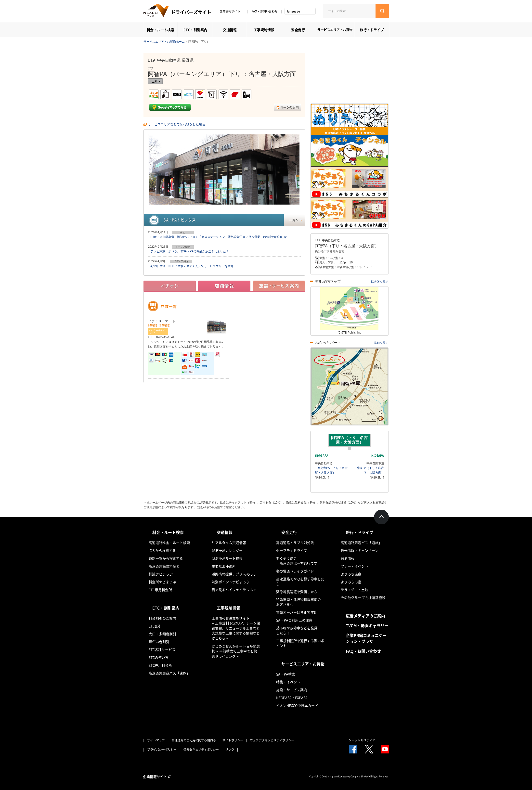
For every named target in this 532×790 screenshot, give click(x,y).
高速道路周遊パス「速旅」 (169, 673)
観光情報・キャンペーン (360, 550)
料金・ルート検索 (160, 30)
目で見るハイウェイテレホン (234, 590)
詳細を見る (381, 343)
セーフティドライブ (292, 550)
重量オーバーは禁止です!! (296, 612)
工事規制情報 (264, 30)
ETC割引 (155, 626)
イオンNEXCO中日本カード (297, 705)
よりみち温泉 (351, 574)
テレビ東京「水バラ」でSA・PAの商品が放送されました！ (190, 251)
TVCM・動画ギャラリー (367, 625)
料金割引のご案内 (162, 618)
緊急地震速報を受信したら (297, 592)
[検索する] (382, 11)
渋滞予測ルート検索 (227, 558)
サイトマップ (156, 740)
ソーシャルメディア (362, 740)
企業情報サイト (232, 11)
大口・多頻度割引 (162, 634)
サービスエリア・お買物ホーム (164, 42)
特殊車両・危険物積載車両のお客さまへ (298, 602)
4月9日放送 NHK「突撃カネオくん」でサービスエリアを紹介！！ (195, 266)
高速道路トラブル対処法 (295, 543)
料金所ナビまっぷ (162, 582)
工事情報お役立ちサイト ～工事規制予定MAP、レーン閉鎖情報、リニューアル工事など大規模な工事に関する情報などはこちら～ (236, 628)
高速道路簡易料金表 (164, 566)
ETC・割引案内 (195, 30)
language (294, 11)
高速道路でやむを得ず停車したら (300, 581)
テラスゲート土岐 (354, 590)
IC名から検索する (162, 550)
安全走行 (298, 30)
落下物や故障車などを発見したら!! (297, 630)
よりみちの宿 (351, 582)
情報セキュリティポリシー (201, 750)
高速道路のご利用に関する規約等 (194, 740)
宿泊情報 (348, 558)
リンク (230, 750)
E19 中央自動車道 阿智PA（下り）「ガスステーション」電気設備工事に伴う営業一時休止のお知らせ (219, 237)
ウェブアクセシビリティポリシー (272, 740)
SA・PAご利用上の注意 (294, 620)
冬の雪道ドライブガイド (295, 571)
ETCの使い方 (159, 657)
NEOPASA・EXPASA (292, 698)
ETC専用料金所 (160, 590)
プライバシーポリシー (162, 750)
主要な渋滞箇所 (224, 566)
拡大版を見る (380, 282)
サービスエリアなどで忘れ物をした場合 (177, 124)
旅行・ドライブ (372, 30)
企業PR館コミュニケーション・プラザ (366, 638)
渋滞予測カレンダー (227, 550)
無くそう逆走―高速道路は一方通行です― (298, 561)
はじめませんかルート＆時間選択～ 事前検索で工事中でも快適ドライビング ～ (236, 651)
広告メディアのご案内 (365, 616)
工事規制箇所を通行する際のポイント (300, 643)
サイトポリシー (233, 740)
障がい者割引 (159, 642)
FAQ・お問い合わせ (265, 11)
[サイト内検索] (349, 11)
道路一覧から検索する (166, 558)
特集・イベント (288, 682)
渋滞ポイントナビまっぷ (231, 582)
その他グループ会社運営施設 (363, 597)
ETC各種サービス (162, 649)
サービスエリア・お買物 (335, 30)
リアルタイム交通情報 (229, 543)
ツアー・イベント (354, 566)
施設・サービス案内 (292, 690)
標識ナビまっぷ (161, 574)
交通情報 (230, 30)
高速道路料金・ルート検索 (169, 543)
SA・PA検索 (286, 674)
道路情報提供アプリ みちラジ (234, 574)
